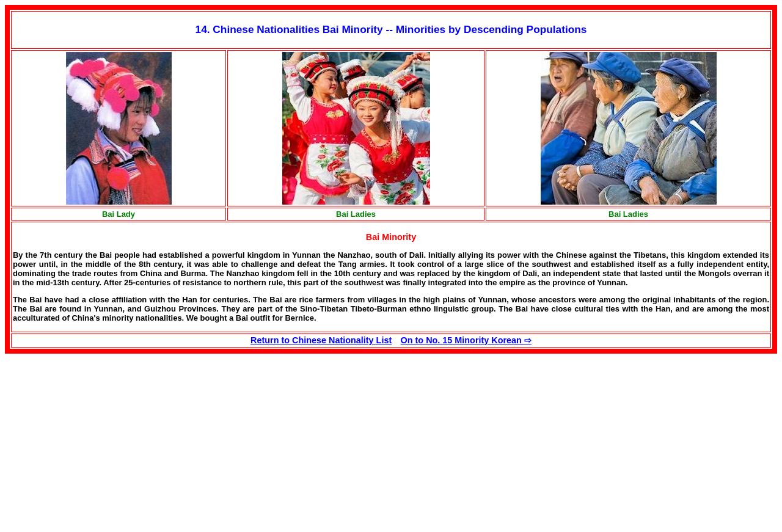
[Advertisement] (108, 439)
